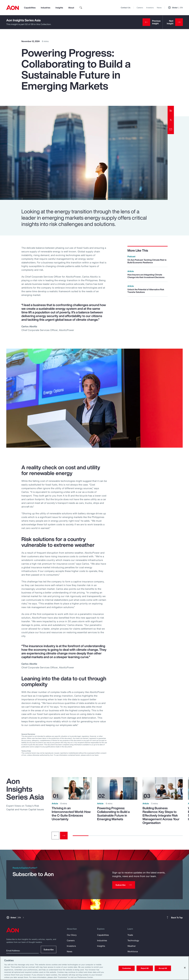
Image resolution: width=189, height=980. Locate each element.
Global (175, 8)
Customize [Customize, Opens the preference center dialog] (127, 968)
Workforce (133, 951)
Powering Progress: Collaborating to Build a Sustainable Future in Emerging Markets (113, 814)
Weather (132, 946)
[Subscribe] (124, 885)
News (159, 8)
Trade (130, 935)
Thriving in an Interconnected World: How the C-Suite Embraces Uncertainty (71, 814)
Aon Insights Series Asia (23, 20)
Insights (59, 8)
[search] (81, 8)
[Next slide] (64, 836)
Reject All (145, 968)
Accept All (163, 968)
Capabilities (30, 8)
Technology (133, 940)
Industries (46, 8)
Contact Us (126, 8)
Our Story (72, 935)
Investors (150, 8)
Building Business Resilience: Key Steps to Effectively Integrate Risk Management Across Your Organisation (161, 815)
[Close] (185, 968)
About (71, 8)
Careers (140, 8)
